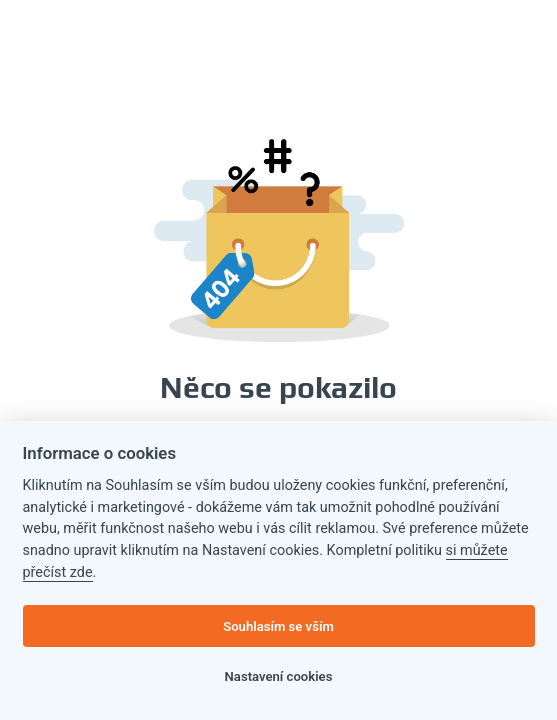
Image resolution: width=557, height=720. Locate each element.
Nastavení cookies (279, 676)
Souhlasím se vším (278, 626)
